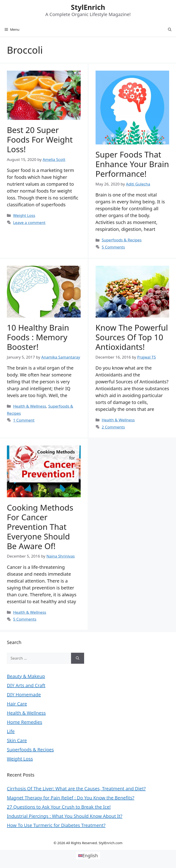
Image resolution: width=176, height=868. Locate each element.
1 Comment (24, 420)
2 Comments (113, 427)
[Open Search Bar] (170, 29)
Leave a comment (29, 223)
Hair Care (17, 704)
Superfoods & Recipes (122, 240)
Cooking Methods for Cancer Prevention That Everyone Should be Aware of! (40, 527)
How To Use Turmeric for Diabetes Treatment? (56, 825)
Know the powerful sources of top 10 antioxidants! (132, 337)
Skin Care (17, 740)
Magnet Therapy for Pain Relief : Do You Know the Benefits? (71, 798)
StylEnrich (88, 7)
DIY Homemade (24, 695)
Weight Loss (24, 215)
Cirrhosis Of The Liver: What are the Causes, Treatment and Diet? (76, 789)
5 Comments (113, 247)
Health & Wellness (30, 406)
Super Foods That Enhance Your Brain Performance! (132, 164)
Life (11, 731)
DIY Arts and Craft (26, 685)
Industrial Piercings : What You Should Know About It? (65, 816)
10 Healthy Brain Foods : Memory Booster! (38, 337)
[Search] (78, 658)
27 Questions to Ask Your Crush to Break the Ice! (59, 807)
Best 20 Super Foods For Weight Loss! (40, 140)
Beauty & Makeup (26, 676)
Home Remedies (25, 722)
